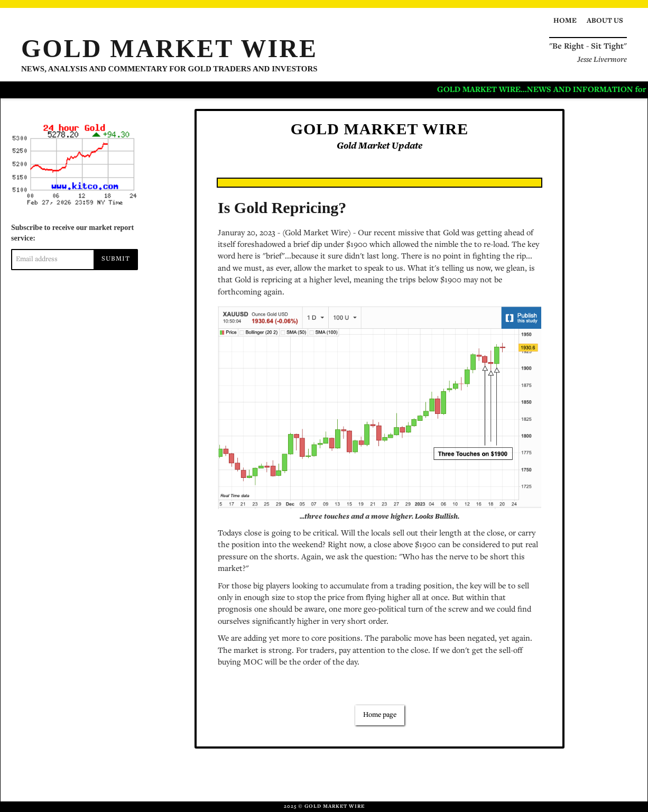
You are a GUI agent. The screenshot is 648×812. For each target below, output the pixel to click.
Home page (380, 715)
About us (605, 21)
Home (565, 21)
